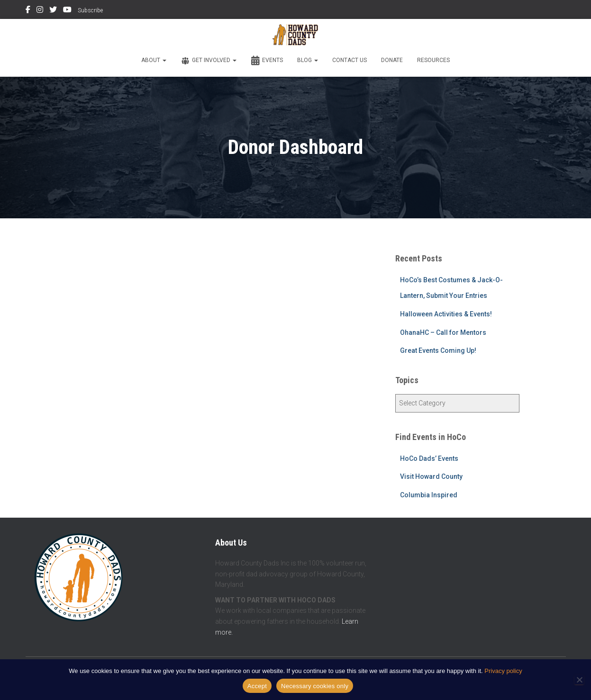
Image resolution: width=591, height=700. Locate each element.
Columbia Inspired (429, 495)
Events (267, 61)
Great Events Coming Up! (438, 350)
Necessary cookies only (315, 686)
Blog (308, 60)
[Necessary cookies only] (579, 680)
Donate (392, 60)
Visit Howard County (431, 476)
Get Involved (209, 61)
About (154, 60)
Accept (257, 686)
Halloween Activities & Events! (446, 314)
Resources (433, 60)
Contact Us (350, 60)
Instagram (40, 11)
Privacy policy (503, 671)
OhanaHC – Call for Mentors (443, 332)
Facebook (28, 11)
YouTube (67, 11)
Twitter (53, 11)
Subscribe (90, 10)
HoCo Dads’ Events (429, 458)
